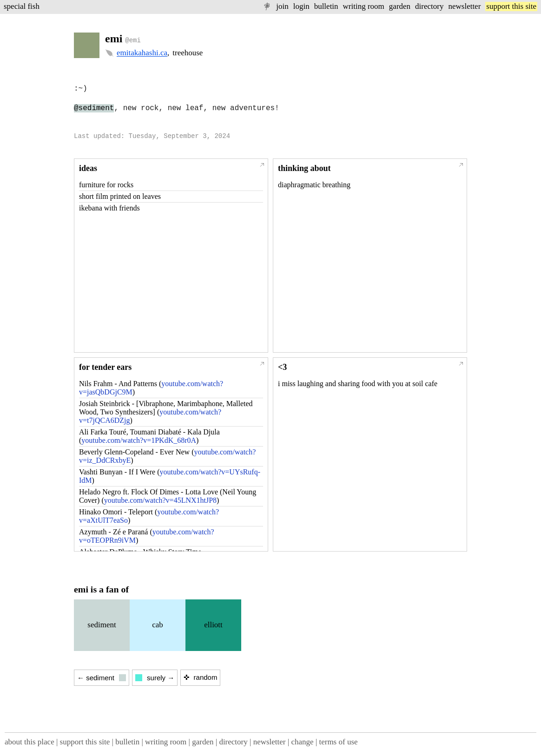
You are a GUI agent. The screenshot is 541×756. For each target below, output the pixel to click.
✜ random (200, 677)
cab (158, 625)
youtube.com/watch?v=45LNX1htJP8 (160, 500)
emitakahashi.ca (142, 53)
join (282, 6)
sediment (102, 625)
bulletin (326, 6)
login (301, 6)
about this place (30, 742)
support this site (511, 6)
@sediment (94, 108)
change (302, 742)
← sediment (102, 678)
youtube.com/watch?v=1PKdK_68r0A (139, 440)
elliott (213, 625)
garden (400, 6)
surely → (155, 678)
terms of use (338, 742)
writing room (364, 6)
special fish (22, 6)
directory (429, 6)
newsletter (464, 6)
